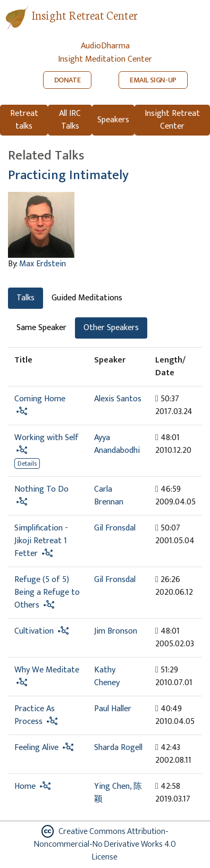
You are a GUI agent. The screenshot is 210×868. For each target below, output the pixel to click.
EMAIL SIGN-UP (153, 80)
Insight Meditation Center (105, 59)
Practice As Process (35, 715)
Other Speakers (111, 328)
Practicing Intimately (68, 175)
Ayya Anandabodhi (117, 444)
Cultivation (34, 631)
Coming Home (40, 399)
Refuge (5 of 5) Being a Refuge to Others (47, 592)
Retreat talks (24, 120)
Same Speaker (41, 328)
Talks (26, 298)
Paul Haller (113, 709)
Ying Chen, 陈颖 (118, 793)
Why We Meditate (47, 670)
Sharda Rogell (118, 748)
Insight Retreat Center (85, 15)
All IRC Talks (70, 120)
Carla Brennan (109, 496)
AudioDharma (105, 46)
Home (25, 786)
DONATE (68, 80)
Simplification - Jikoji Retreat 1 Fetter (41, 541)
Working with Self (47, 438)
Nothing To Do (41, 489)
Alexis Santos (118, 399)
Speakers (113, 120)
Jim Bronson (116, 631)
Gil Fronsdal (115, 528)
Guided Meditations (87, 298)
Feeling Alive (36, 748)
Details (27, 464)
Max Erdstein (43, 264)
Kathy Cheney (107, 676)
